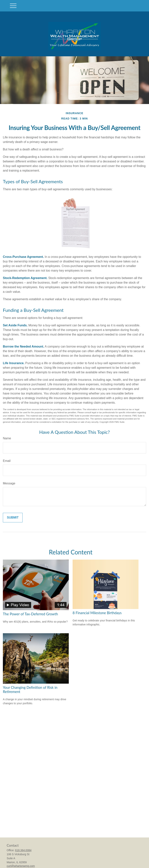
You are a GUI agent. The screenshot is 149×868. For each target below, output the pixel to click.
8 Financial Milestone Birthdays (97, 613)
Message (9, 483)
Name (7, 438)
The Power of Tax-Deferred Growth (30, 614)
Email (7, 461)
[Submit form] (13, 518)
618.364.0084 (23, 850)
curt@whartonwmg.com (21, 866)
